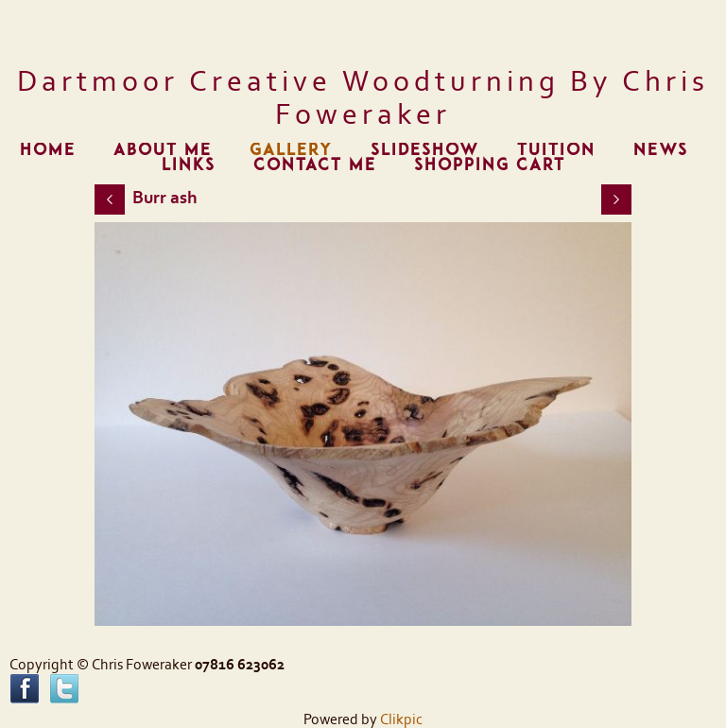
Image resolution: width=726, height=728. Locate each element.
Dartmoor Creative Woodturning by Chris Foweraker (363, 98)
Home (48, 150)
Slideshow (425, 150)
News (661, 150)
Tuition (556, 150)
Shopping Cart (490, 165)
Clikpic (401, 719)
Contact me (315, 165)
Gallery (291, 150)
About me (163, 150)
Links (189, 165)
